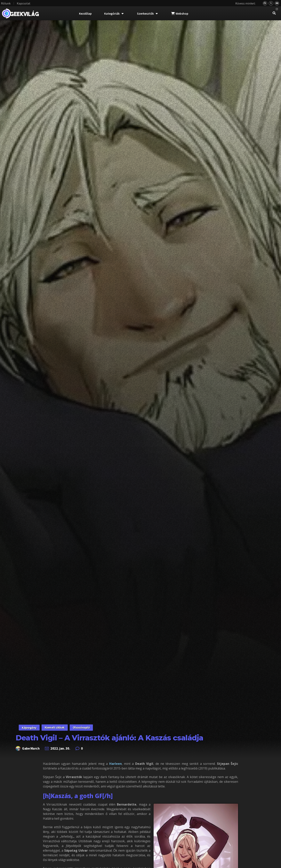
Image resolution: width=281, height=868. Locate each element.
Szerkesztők (147, 13)
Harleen (116, 764)
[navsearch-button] (274, 13)
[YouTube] (277, 3)
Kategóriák (114, 13)
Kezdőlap (85, 13)
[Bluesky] (265, 3)
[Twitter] (271, 3)
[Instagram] (277, 9)
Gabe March (31, 748)
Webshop (180, 13)
